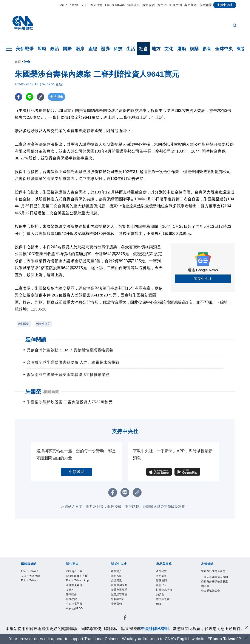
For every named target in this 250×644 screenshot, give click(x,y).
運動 (181, 49)
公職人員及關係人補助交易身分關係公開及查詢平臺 (214, 582)
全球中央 (224, 49)
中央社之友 (164, 601)
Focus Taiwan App (78, 581)
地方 (156, 49)
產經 (93, 49)
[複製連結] (41, 97)
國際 (67, 49)
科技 (118, 49)
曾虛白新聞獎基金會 (214, 571)
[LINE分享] (30, 97)
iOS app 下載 (75, 571)
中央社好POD (75, 610)
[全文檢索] (235, 26)
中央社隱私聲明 (155, 629)
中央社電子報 (75, 606)
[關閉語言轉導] (246, 638)
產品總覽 (162, 571)
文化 (169, 49)
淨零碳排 (134, 5)
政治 (55, 49)
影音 (207, 49)
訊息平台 (162, 586)
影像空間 (176, 5)
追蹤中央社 (203, 279)
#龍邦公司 (43, 324)
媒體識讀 (149, 5)
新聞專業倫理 (120, 591)
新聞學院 (72, 601)
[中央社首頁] (23, 24)
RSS (159, 606)
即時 (42, 49)
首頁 (18, 62)
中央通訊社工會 (211, 592)
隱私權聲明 (118, 601)
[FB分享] (19, 97)
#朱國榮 (24, 324)
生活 (131, 49)
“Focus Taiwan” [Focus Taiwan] (223, 639)
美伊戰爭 (25, 49)
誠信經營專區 (120, 596)
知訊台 (161, 596)
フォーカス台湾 (92, 5)
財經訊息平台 (165, 591)
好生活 (162, 5)
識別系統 (117, 576)
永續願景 (206, 5)
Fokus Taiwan (115, 5)
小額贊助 (77, 472)
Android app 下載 (77, 576)
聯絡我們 (117, 606)
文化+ (70, 591)
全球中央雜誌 (75, 586)
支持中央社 (225, 5)
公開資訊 (117, 581)
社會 (143, 49)
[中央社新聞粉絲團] (125, 621)
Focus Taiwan (68, 5)
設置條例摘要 (120, 586)
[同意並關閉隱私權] (246, 628)
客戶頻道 (191, 5)
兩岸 (80, 49)
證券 (105, 49)
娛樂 (194, 49)
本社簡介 (117, 571)
